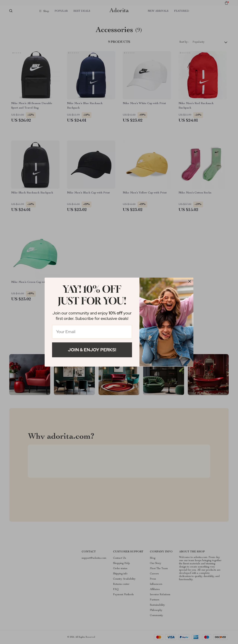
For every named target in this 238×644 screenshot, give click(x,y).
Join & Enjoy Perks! (92, 350)
